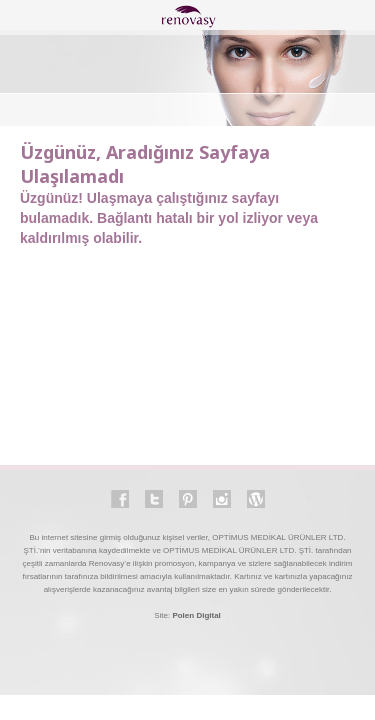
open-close (21, 16)
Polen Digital (196, 615)
